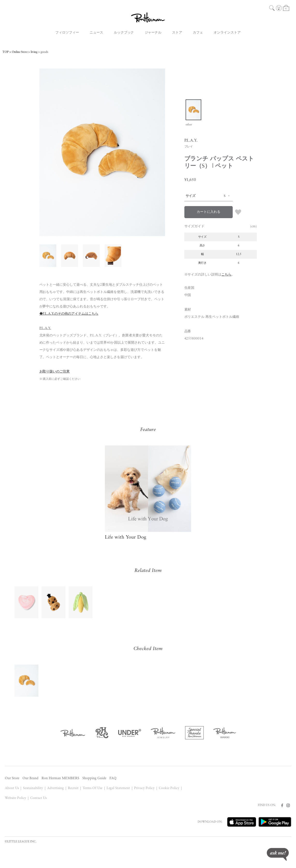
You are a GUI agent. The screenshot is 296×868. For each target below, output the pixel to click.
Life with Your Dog (126, 537)
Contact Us (38, 798)
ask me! (278, 854)
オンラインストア (227, 33)
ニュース (96, 33)
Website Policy (15, 798)
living (34, 52)
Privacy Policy (144, 788)
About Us (12, 788)
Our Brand (30, 778)
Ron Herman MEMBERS (60, 778)
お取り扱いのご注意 (55, 372)
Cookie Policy (169, 788)
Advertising (55, 788)
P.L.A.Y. (45, 328)
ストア (177, 33)
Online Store (20, 52)
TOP (6, 52)
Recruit (73, 788)
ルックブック (124, 33)
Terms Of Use (93, 788)
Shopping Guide (94, 778)
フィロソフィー (67, 33)
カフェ (198, 33)
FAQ (113, 778)
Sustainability (33, 788)
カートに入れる (209, 212)
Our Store (12, 778)
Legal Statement (118, 788)
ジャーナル (153, 33)
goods (44, 52)
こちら (226, 275)
